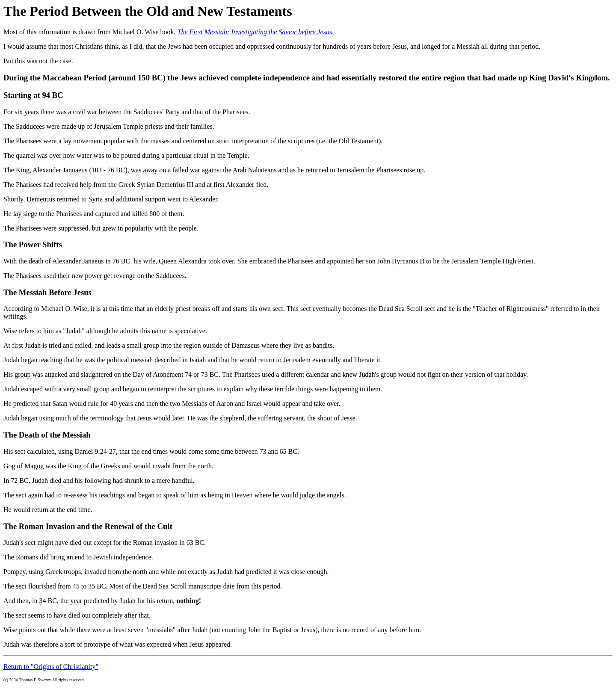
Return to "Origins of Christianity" (51, 667)
